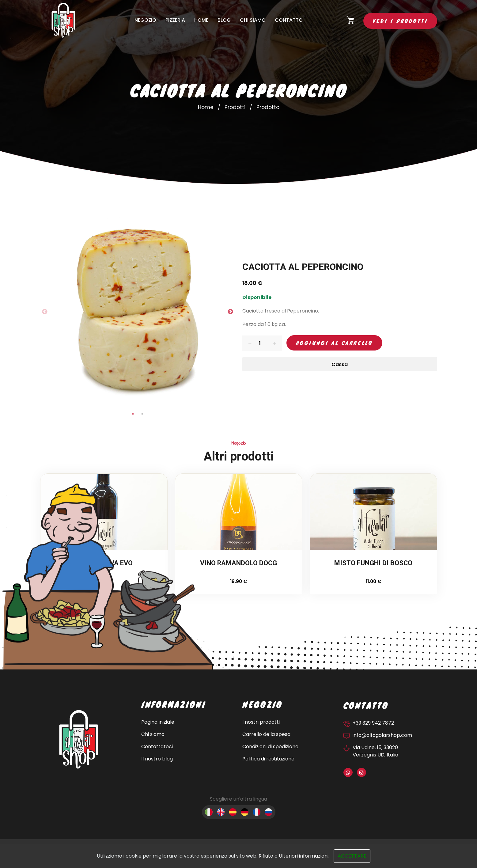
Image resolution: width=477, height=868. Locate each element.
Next (230, 312)
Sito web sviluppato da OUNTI (57, 859)
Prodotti (235, 107)
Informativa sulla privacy (358, 853)
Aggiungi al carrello (334, 343)
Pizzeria (175, 20)
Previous (45, 312)
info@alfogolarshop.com (382, 735)
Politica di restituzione (268, 759)
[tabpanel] (138, 312)
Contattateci (157, 747)
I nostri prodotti (261, 722)
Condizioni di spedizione (270, 747)
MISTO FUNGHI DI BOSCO (373, 564)
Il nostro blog (157, 759)
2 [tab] (142, 414)
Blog (224, 20)
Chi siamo (253, 20)
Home (201, 20)
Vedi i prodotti (400, 21)
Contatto (289, 20)
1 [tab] (133, 414)
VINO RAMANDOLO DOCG (238, 564)
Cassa (340, 364)
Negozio (145, 20)
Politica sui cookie (416, 853)
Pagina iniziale (158, 722)
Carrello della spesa (266, 734)
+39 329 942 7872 (373, 723)
